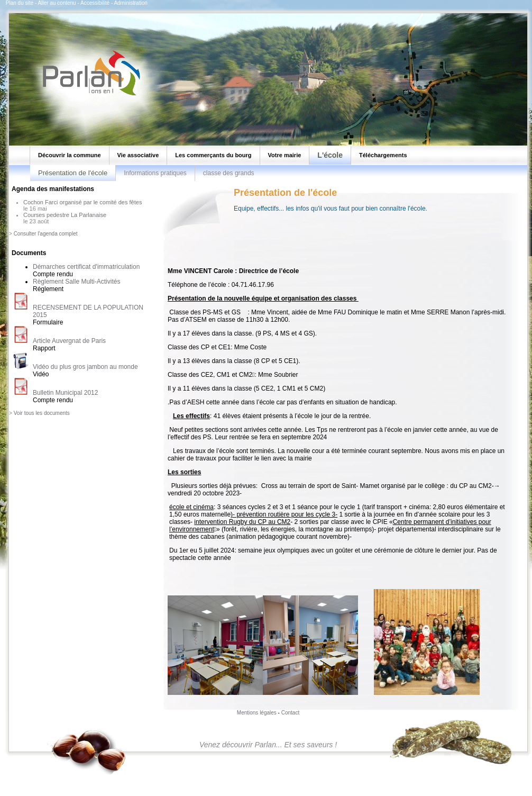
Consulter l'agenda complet (46, 234)
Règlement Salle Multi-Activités (76, 282)
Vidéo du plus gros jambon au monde (85, 367)
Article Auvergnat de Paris (69, 341)
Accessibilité (95, 3)
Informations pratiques (155, 173)
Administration (130, 3)
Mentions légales (257, 713)
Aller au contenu (57, 3)
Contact (290, 713)
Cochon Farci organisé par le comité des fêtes (82, 202)
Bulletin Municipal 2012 (65, 393)
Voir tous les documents (42, 413)
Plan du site (20, 3)
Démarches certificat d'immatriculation (86, 267)
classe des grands (229, 173)
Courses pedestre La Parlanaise (65, 215)
